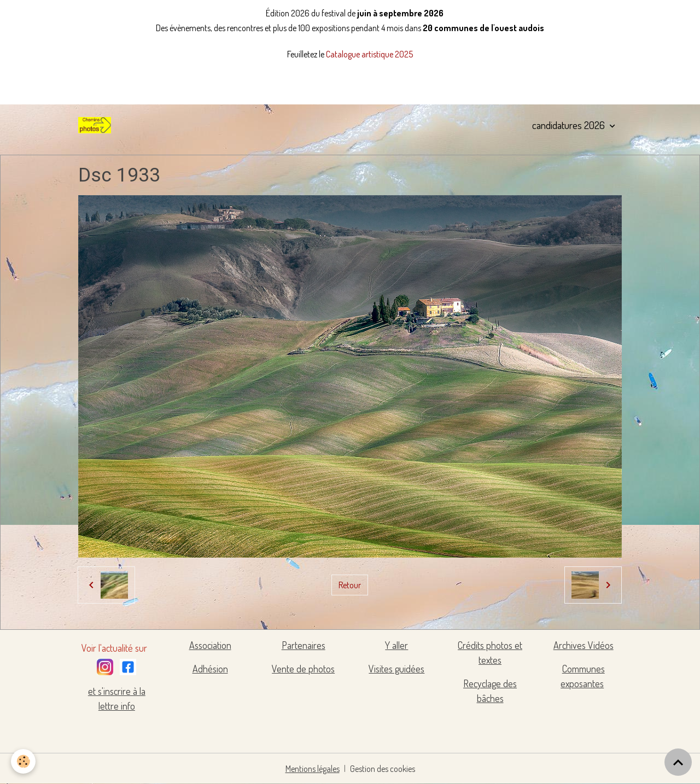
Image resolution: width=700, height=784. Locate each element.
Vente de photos (303, 669)
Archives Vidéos (584, 645)
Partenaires (304, 645)
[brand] (97, 125)
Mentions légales (313, 769)
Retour (350, 585)
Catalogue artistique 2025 (369, 54)
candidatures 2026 (570, 125)
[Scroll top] (678, 762)
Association (210, 645)
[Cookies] (23, 761)
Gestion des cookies (383, 769)
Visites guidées (396, 669)
